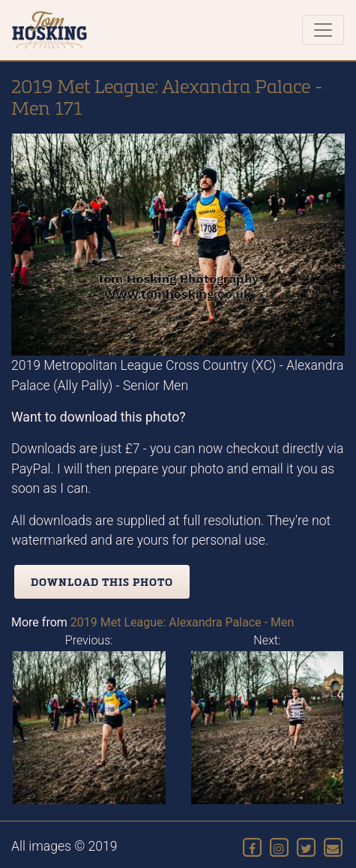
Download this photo (102, 582)
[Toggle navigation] (323, 30)
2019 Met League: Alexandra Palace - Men (182, 622)
